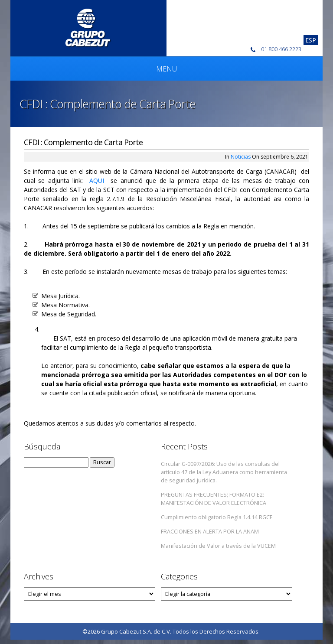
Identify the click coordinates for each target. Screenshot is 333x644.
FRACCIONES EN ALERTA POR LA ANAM (210, 532)
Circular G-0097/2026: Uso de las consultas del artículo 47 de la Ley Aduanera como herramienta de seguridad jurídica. (224, 472)
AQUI (97, 181)
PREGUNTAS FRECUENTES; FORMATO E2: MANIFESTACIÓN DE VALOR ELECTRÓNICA (214, 499)
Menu (166, 69)
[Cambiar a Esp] (311, 40)
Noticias (241, 157)
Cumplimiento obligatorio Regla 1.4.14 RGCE (217, 517)
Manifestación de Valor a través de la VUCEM (218, 546)
